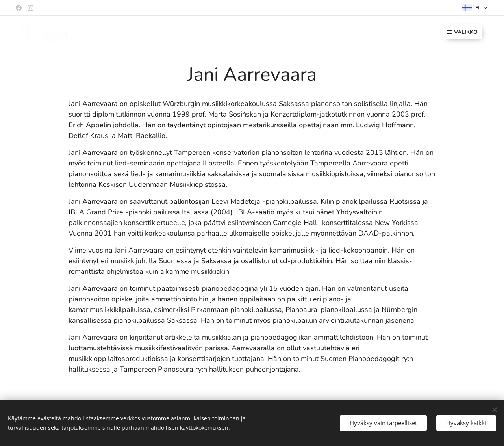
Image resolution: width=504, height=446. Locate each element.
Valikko (462, 32)
